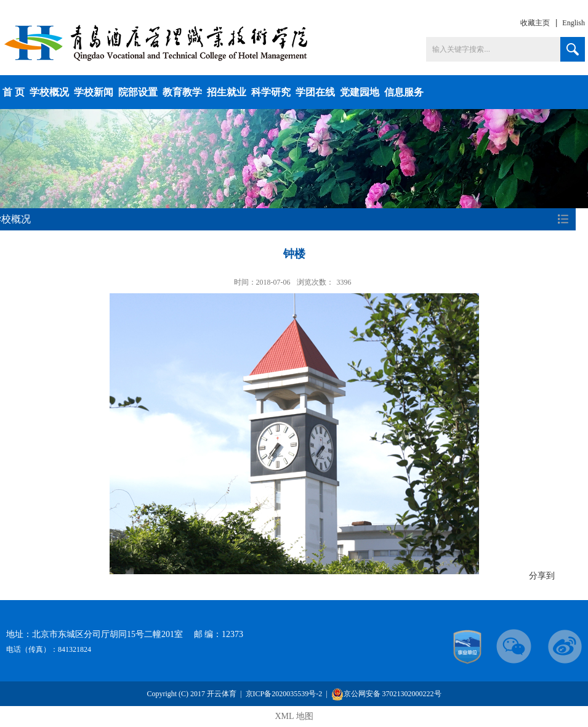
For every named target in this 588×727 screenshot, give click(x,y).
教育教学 (182, 92)
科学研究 (271, 92)
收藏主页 (535, 23)
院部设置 (138, 92)
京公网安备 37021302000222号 (386, 694)
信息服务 (404, 92)
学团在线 (315, 92)
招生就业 (227, 92)
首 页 (14, 92)
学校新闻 (94, 92)
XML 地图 (294, 716)
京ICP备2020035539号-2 (284, 694)
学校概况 (49, 92)
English (574, 23)
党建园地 (360, 92)
